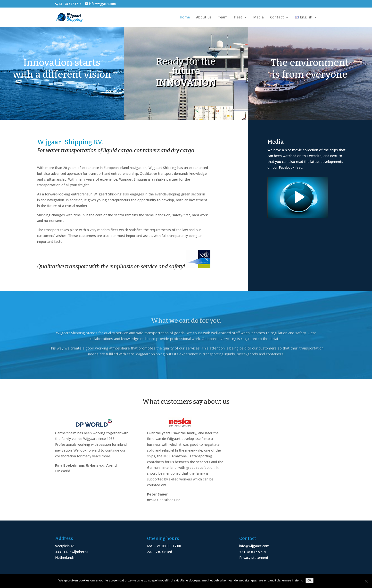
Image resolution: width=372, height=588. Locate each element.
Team (223, 17)
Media (259, 17)
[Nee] (366, 581)
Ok (310, 580)
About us (204, 17)
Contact (277, 17)
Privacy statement (254, 558)
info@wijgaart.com (254, 546)
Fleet (238, 17)
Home (185, 17)
